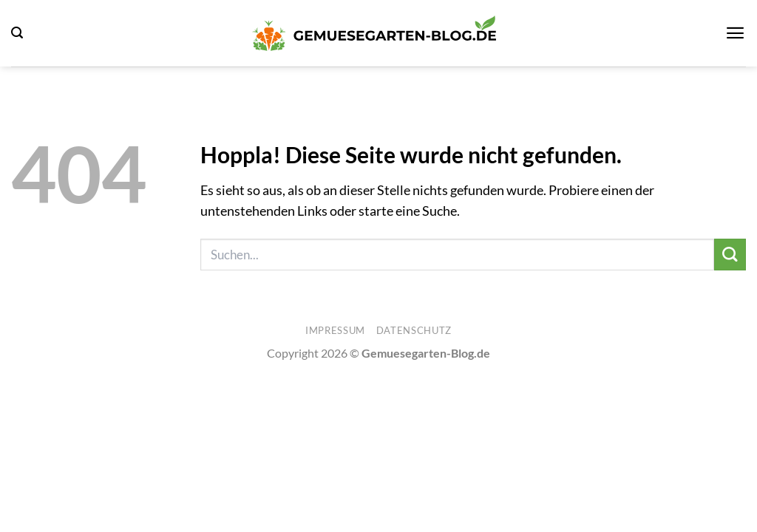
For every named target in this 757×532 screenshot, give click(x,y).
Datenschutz (414, 330)
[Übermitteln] (730, 255)
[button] (17, 33)
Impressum (335, 330)
